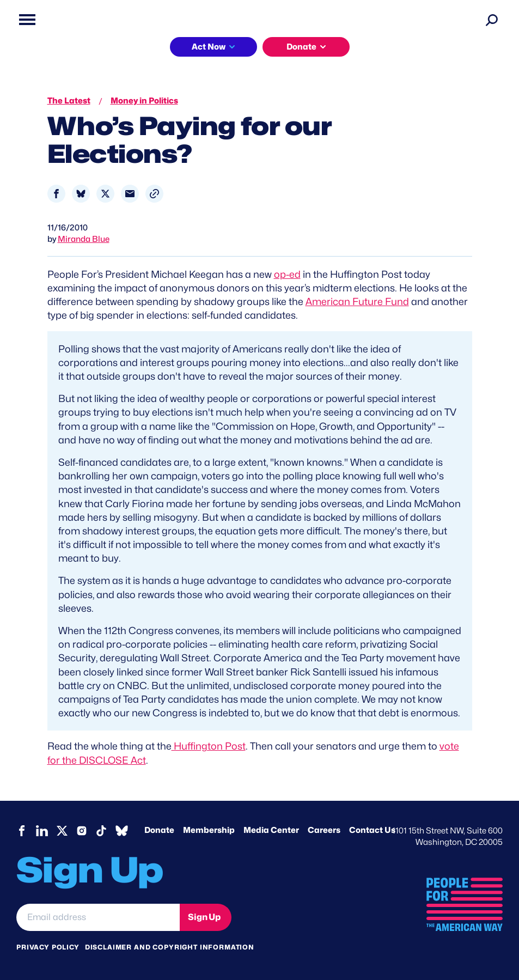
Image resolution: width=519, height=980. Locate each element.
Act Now (209, 47)
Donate (301, 47)
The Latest (69, 101)
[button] (154, 194)
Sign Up (204, 917)
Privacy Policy (48, 947)
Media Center (271, 830)
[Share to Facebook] (56, 194)
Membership (209, 830)
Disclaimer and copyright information (170, 947)
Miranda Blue (84, 239)
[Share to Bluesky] (81, 194)
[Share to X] (105, 194)
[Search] (492, 20)
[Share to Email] (130, 194)
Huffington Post (209, 746)
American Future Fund (357, 302)
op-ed (287, 274)
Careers (324, 830)
